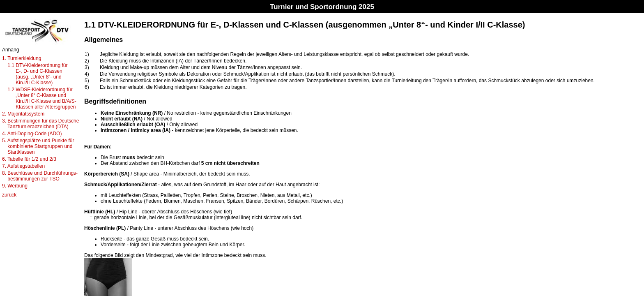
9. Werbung (15, 186)
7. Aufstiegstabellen (23, 166)
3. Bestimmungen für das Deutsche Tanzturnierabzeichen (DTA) (40, 124)
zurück (9, 195)
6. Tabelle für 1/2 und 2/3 (29, 159)
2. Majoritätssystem (23, 114)
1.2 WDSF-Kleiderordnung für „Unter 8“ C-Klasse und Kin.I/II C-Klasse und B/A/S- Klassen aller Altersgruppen (39, 98)
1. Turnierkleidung (22, 58)
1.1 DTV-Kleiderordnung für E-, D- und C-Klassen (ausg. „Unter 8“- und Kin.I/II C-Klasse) (35, 74)
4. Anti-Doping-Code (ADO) (32, 134)
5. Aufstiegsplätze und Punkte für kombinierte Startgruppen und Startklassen (38, 146)
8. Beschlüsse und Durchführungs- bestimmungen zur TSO (40, 176)
